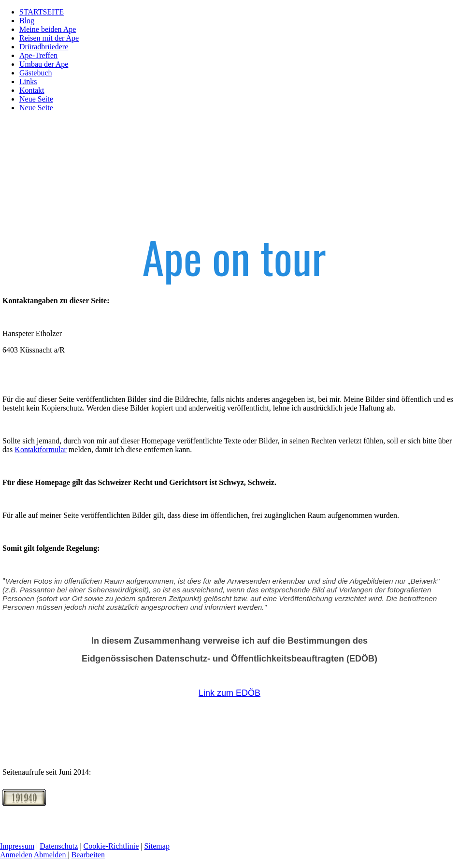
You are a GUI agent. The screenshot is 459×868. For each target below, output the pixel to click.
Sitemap (157, 846)
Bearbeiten (88, 855)
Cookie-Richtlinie (111, 846)
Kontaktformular (41, 449)
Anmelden (16, 855)
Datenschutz (59, 846)
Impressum (17, 846)
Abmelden (51, 855)
